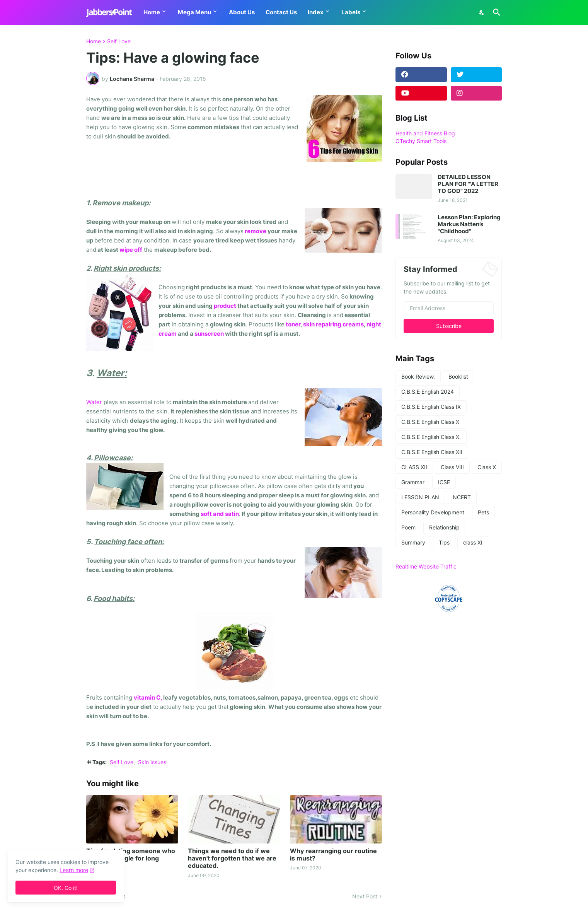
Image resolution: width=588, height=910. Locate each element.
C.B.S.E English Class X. (431, 437)
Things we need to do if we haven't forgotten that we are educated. (232, 858)
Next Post (365, 896)
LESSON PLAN (420, 497)
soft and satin (220, 514)
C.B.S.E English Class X (430, 422)
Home (152, 12)
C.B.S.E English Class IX (431, 407)
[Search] (495, 12)
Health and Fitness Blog (425, 133)
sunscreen (209, 334)
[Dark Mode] (482, 12)
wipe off (131, 250)
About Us (242, 12)
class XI (473, 542)
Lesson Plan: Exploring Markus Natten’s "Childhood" (469, 224)
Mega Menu (194, 12)
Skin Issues (152, 762)
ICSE (444, 482)
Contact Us (281, 12)
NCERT (462, 497)
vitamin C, (148, 697)
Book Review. (418, 376)
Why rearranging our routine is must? (333, 855)
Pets (483, 512)
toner (292, 324)
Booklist (458, 376)
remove (256, 231)
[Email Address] (449, 308)
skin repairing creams (333, 324)
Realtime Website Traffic (426, 566)
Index (316, 12)
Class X (487, 467)
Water (94, 402)
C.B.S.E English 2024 (428, 392)
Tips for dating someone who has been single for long (131, 855)
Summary (413, 542)
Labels (351, 12)
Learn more (74, 870)
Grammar (413, 482)
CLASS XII (414, 467)
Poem (408, 527)
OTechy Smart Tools (421, 141)
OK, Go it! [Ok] (66, 888)
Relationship (444, 527)
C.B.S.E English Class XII (432, 452)
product (225, 306)
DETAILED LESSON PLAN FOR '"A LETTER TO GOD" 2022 (468, 184)
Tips (444, 542)
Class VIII (452, 467)
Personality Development (433, 512)
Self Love (119, 41)
